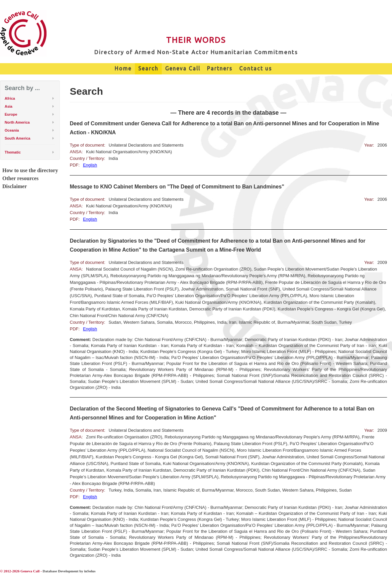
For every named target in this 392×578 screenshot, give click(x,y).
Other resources (20, 178)
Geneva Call (183, 68)
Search (148, 68)
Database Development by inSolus (69, 571)
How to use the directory (30, 170)
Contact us (256, 68)
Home (123, 68)
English (90, 165)
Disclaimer (15, 186)
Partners (220, 68)
